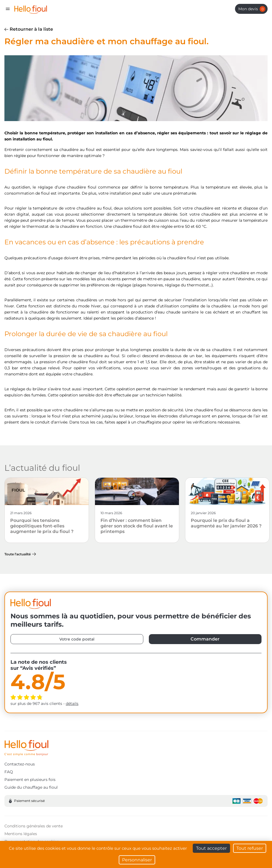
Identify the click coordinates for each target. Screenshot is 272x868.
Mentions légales (21, 834)
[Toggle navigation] (8, 9)
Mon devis (252, 9)
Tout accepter (211, 848)
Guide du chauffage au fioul (31, 787)
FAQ (9, 772)
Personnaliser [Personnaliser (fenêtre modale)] (137, 860)
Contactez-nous (20, 764)
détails (72, 704)
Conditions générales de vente (34, 826)
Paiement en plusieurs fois (30, 780)
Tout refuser (250, 848)
